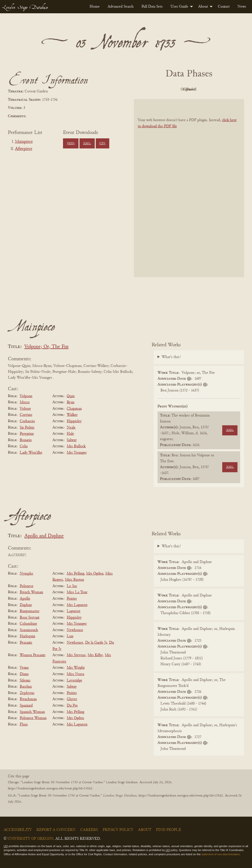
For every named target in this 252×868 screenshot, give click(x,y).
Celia (24, 446)
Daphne (26, 605)
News (242, 7)
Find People (169, 830)
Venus (24, 668)
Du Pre (72, 706)
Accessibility (18, 830)
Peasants (26, 643)
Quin (71, 396)
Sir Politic (27, 428)
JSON (71, 144)
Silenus (25, 680)
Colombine (28, 624)
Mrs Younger (77, 453)
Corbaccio (27, 421)
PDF (147, 89)
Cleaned (201, 89)
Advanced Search (121, 7)
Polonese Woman (33, 718)
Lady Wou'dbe (31, 453)
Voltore (25, 409)
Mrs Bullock (76, 446)
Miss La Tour (77, 592)
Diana (24, 674)
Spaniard (26, 706)
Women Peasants (33, 655)
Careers (89, 830)
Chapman (74, 409)
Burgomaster (30, 611)
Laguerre (74, 611)
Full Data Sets (152, 7)
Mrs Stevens (76, 655)
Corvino (26, 415)
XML (87, 144)
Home (95, 7)
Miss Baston (74, 580)
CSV (102, 144)
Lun (70, 636)
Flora (24, 724)
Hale (70, 434)
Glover (72, 699)
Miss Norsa (75, 674)
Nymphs (26, 574)
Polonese (27, 586)
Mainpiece (24, 142)
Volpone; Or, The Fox (46, 347)
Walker (72, 415)
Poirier (72, 599)
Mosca (25, 402)
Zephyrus (27, 693)
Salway (72, 440)
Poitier (72, 693)
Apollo (25, 599)
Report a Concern (56, 830)
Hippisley (74, 421)
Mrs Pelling (75, 574)
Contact (224, 7)
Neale (71, 428)
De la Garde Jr (96, 643)
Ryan (71, 402)
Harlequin (27, 636)
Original (174, 89)
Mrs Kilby (95, 655)
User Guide (179, 7)
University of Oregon (30, 839)
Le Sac (72, 586)
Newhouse (75, 630)
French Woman (31, 592)
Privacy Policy (118, 830)
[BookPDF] (189, 188)
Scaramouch (29, 630)
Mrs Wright (76, 668)
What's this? (171, 357)
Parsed (228, 89)
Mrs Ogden (95, 574)
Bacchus (26, 687)
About (203, 7)
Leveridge (74, 680)
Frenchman (28, 699)
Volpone (26, 396)
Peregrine (27, 434)
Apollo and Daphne (44, 536)
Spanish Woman (32, 712)
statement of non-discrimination (220, 854)
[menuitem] (95, 7)
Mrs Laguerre (77, 605)
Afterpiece (24, 149)
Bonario (26, 440)
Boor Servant (30, 618)
